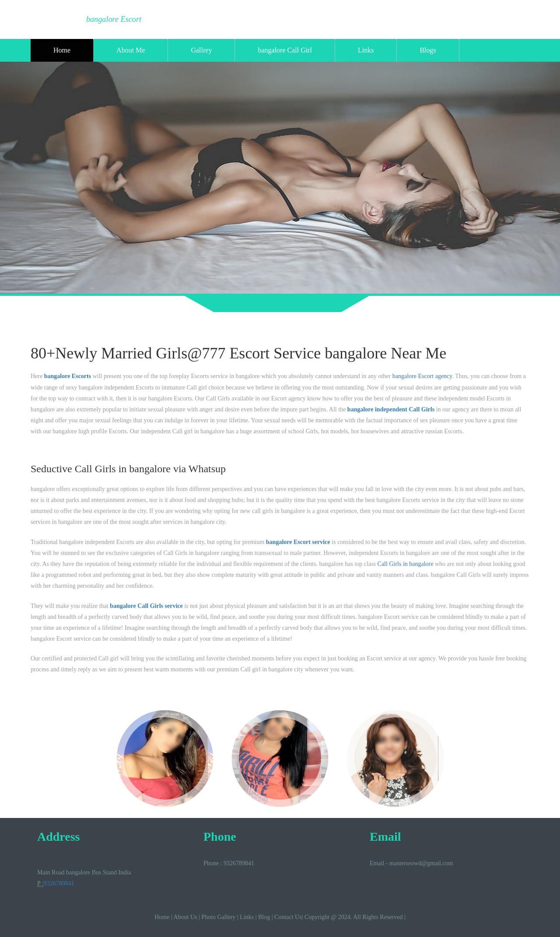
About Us (185, 917)
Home (62, 50)
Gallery (201, 50)
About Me (131, 50)
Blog (264, 917)
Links (366, 50)
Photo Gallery (218, 917)
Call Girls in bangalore (406, 564)
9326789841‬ (59, 883)
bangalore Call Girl (285, 50)
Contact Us (288, 917)
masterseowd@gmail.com (421, 863)
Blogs (428, 50)
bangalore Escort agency (422, 376)
